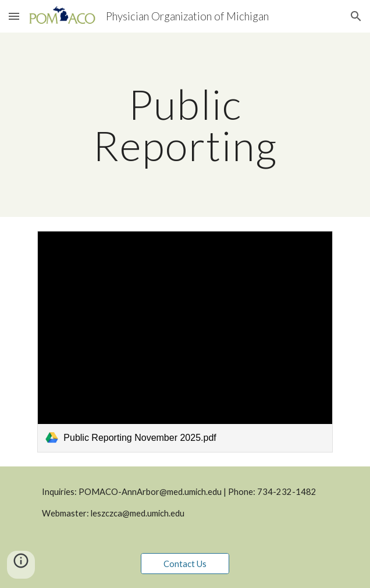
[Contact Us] (185, 564)
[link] (185, 341)
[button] (14, 16)
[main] (185, 125)
